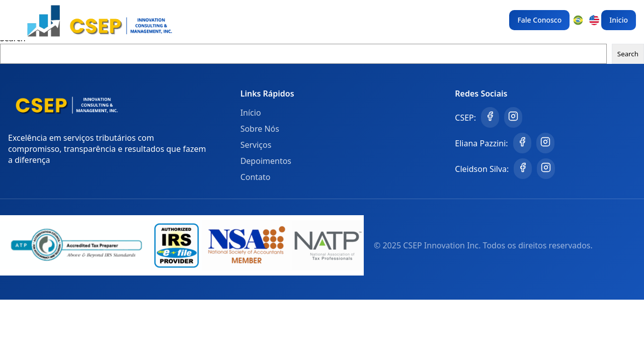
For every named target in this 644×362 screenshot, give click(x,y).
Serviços (256, 145)
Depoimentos (266, 161)
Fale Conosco (539, 20)
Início (251, 113)
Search (628, 54)
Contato (256, 177)
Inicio (619, 20)
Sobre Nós (260, 129)
